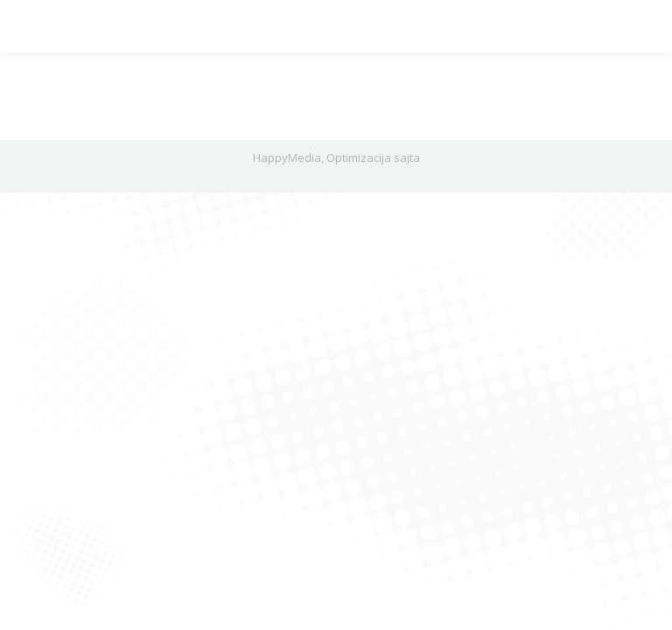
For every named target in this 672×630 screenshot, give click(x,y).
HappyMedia (287, 157)
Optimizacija (359, 157)
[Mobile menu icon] (28, 26)
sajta (407, 157)
